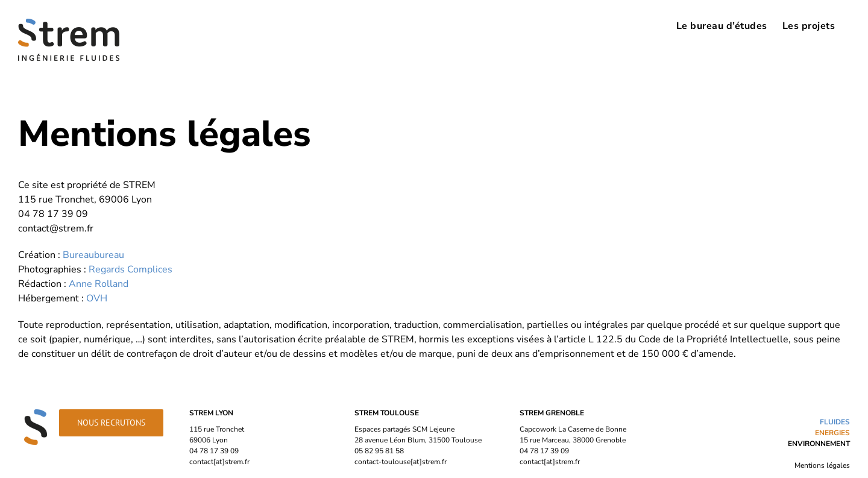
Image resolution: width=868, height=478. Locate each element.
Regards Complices (131, 269)
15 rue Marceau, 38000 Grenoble (573, 440)
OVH (97, 298)
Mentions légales (822, 465)
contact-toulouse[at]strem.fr (401, 462)
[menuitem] (722, 25)
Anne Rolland (99, 284)
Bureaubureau (93, 255)
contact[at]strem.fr (219, 462)
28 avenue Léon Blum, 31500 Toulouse (418, 440)
